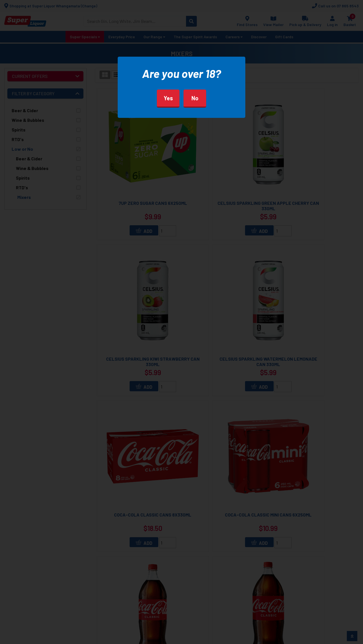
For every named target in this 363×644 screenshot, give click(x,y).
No (195, 98)
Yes (168, 98)
